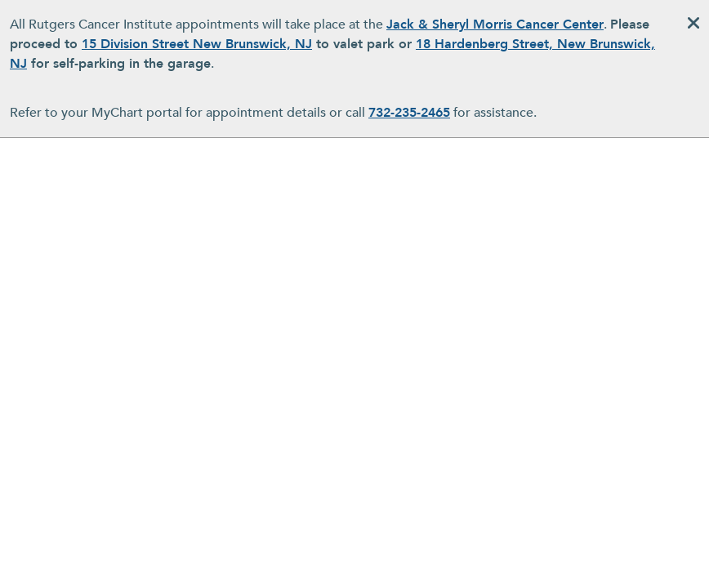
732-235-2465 (409, 113)
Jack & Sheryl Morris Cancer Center (495, 24)
